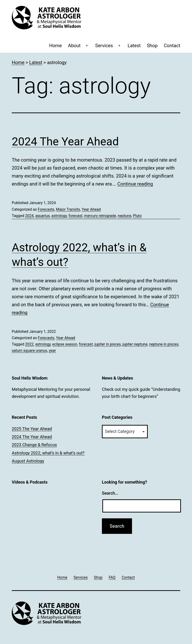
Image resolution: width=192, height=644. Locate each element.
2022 (29, 344)
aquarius (43, 216)
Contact (172, 46)
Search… (110, 493)
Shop (152, 46)
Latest (134, 46)
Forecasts (46, 209)
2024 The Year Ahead (65, 142)
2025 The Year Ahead (32, 429)
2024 (29, 216)
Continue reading (135, 184)
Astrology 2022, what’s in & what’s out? (48, 453)
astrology (59, 216)
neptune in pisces (164, 344)
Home (56, 46)
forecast (75, 216)
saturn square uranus (29, 351)
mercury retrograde (100, 216)
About (74, 46)
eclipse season (65, 344)
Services (104, 46)
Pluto (137, 216)
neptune (124, 216)
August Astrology (28, 461)
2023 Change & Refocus (34, 445)
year (52, 351)
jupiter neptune (135, 344)
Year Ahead (91, 209)
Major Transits (68, 209)
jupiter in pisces (108, 344)
